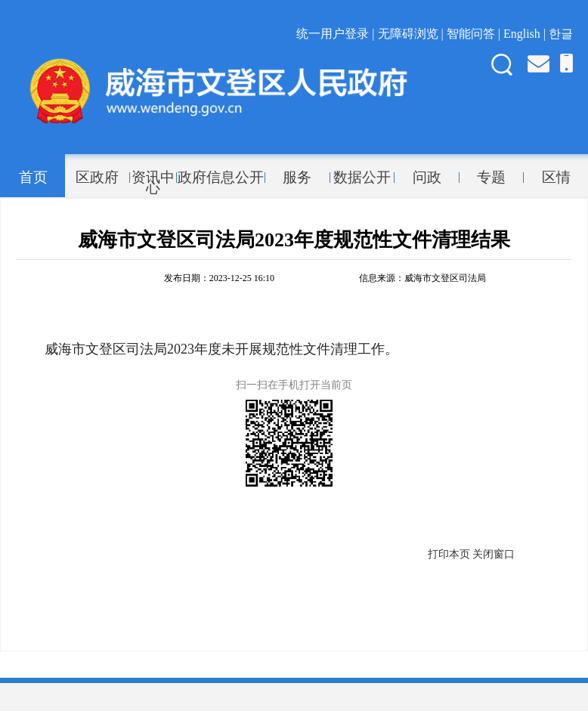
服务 (297, 178)
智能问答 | (475, 34)
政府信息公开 (221, 178)
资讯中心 (153, 178)
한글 (561, 34)
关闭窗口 (494, 554)
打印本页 (449, 554)
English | (526, 34)
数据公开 (362, 178)
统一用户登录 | (337, 34)
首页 (33, 178)
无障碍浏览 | (412, 34)
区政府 (97, 178)
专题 (491, 178)
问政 (427, 178)
